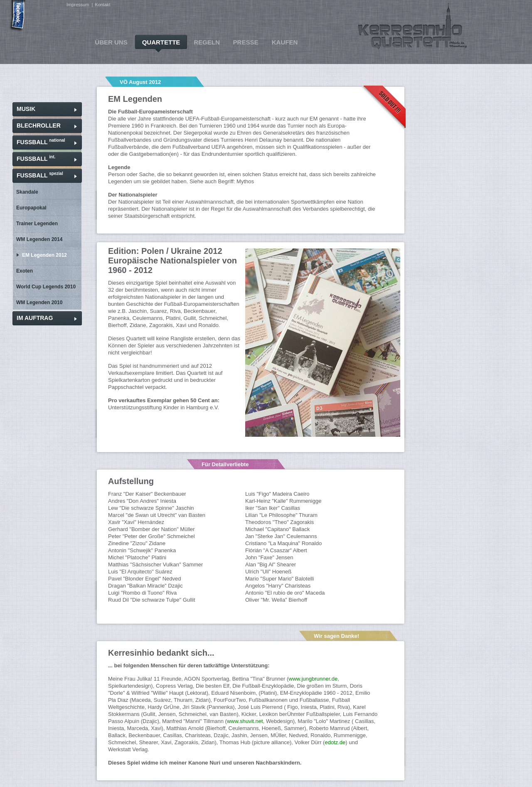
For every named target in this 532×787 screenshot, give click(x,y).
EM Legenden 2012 (44, 255)
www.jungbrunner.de (313, 679)
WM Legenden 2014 (39, 239)
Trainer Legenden (37, 224)
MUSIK (26, 109)
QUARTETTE (161, 42)
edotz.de (335, 742)
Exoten (25, 271)
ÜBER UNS (111, 42)
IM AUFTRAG (35, 318)
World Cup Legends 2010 (46, 287)
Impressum (78, 5)
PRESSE (246, 42)
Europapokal (31, 208)
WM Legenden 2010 (39, 303)
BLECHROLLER (39, 125)
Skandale (27, 192)
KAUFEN (285, 42)
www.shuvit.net (245, 721)
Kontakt (102, 5)
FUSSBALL (41, 142)
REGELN (207, 42)
